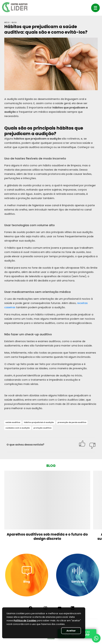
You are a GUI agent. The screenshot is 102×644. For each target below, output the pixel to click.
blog (14, 22)
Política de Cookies (25, 621)
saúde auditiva (13, 422)
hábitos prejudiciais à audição (39, 422)
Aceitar (71, 631)
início (7, 22)
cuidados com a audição (18, 428)
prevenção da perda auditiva (72, 422)
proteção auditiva (42, 428)
